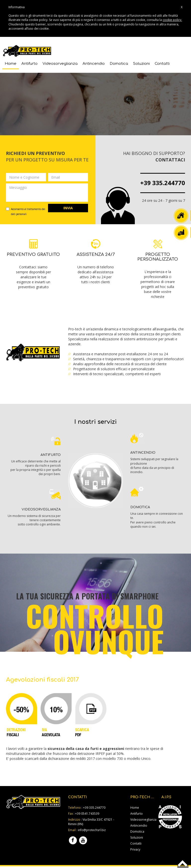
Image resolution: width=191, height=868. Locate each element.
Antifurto (29, 63)
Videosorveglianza (60, 63)
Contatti (162, 63)
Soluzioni (141, 63)
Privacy (135, 849)
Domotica (119, 63)
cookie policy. (172, 20)
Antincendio (94, 63)
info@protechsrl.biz (92, 830)
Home (11, 63)
